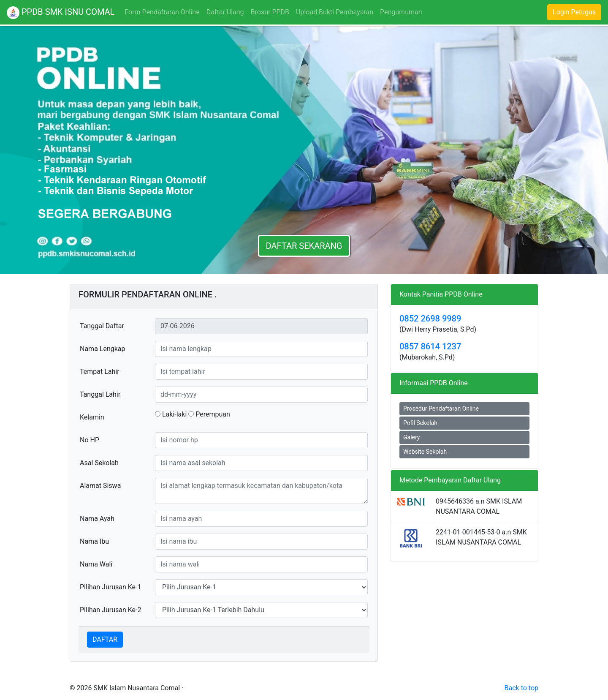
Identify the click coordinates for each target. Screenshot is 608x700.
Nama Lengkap (103, 349)
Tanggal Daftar (102, 326)
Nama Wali (96, 564)
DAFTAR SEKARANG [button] (304, 246)
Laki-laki (171, 414)
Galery (411, 437)
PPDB (61, 13)
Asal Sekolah (99, 463)
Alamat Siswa (100, 486)
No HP (90, 440)
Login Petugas (574, 12)
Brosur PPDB (270, 12)
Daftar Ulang (225, 12)
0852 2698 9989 (430, 319)
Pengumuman (401, 12)
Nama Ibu (94, 541)
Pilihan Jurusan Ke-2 (110, 610)
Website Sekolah (425, 452)
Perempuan (209, 414)
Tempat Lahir (100, 372)
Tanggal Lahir (100, 394)
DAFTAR (105, 639)
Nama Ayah (97, 519)
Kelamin (92, 417)
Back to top (521, 688)
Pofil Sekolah (420, 423)
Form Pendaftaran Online (164, 11)
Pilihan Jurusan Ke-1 (110, 587)
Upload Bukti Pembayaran (335, 12)
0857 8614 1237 (430, 346)
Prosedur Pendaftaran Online (441, 409)
